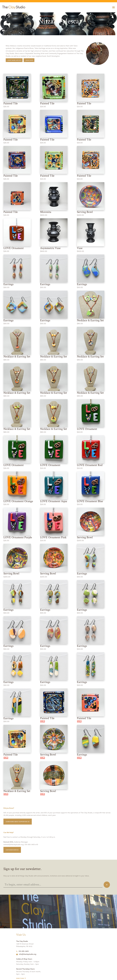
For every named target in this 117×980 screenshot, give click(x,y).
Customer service (13, 840)
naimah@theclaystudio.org (13, 835)
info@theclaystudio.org (26, 944)
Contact (19, 971)
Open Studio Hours (23, 974)
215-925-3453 (22, 941)
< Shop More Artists (15, 60)
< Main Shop (30, 60)
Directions (20, 969)
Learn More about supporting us (18, 812)
